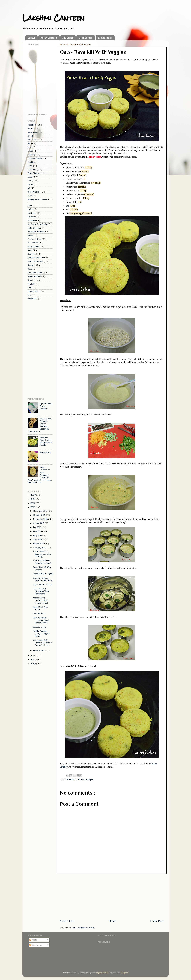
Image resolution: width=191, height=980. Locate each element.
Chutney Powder (35, 158)
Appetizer (32, 125)
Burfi (30, 143)
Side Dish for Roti (36, 261)
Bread (30, 136)
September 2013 (41, 519)
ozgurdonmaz (102, 973)
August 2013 (39, 523)
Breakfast (71, 779)
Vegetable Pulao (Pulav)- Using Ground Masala (46, 441)
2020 (34, 495)
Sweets (31, 280)
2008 (34, 664)
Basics (31, 128)
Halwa (31, 184)
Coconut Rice (39, 614)
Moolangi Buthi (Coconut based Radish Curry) (41, 620)
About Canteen (49, 38)
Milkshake (32, 217)
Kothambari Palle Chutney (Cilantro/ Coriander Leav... (42, 643)
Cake (30, 147)
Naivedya (32, 220)
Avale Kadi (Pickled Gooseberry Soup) (42, 562)
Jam (29, 206)
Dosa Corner (86, 38)
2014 (33, 503)
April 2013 (38, 540)
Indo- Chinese (34, 192)
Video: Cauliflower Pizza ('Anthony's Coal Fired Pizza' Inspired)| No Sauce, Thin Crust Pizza (40, 475)
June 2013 (38, 531)
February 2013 (40, 548)
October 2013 (40, 515)
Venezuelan (33, 299)
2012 (33, 656)
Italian (31, 196)
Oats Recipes (87, 779)
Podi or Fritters (35, 239)
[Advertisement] (112, 897)
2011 (33, 660)
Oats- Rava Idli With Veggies (42, 568)
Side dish (32, 254)
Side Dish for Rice (36, 258)
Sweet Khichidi (34, 276)
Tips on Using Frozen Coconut (46, 406)
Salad (30, 250)
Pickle (31, 235)
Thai (30, 287)
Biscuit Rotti (45, 452)
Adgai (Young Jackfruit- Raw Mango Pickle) (40, 600)
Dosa (30, 177)
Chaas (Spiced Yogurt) (43, 574)
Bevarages (32, 132)
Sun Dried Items (35, 273)
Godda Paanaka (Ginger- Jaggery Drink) (41, 634)
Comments (35, 945)
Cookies (31, 162)
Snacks (31, 265)
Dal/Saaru (32, 169)
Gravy (31, 181)
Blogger (124, 973)
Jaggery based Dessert (38, 199)
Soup (30, 269)
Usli (29, 295)
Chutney (32, 154)
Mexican (32, 213)
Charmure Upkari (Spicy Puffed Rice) (43, 579)
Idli (79, 779)
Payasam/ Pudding (36, 232)
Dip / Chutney (34, 173)
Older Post (157, 921)
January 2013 (39, 650)
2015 (33, 499)
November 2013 (41, 511)
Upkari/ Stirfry (34, 291)
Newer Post (67, 921)
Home (32, 38)
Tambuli (31, 284)
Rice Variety (33, 243)
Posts (33, 940)
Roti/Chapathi (34, 246)
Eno (67, 206)
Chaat (30, 151)
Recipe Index (105, 38)
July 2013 (37, 527)
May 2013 (38, 535)
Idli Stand (68, 38)
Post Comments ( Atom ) (83, 928)
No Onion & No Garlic (38, 224)
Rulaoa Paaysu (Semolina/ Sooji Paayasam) (41, 591)
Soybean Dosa (39, 627)
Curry (30, 166)
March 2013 (39, 544)
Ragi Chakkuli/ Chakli (42, 585)
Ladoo (31, 209)
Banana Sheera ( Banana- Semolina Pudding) (42, 554)
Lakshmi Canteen (53, 18)
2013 (33, 507)
